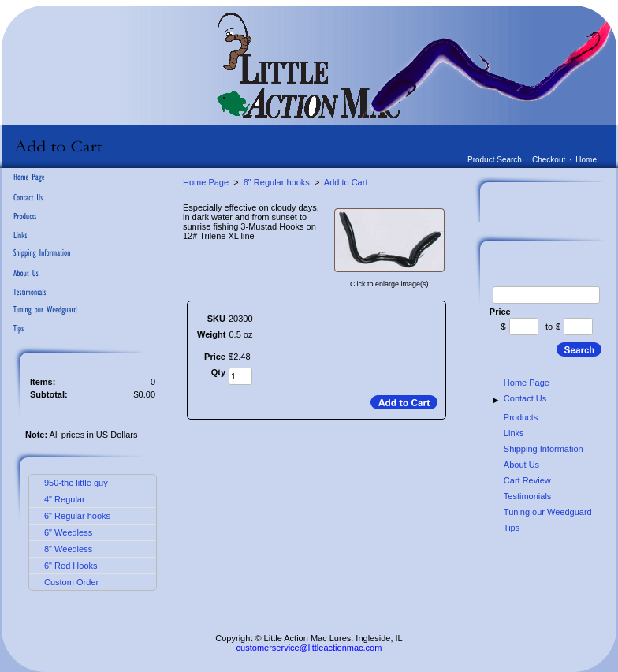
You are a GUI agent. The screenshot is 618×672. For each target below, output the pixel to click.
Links (514, 433)
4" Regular (65, 499)
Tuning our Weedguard (548, 512)
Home (586, 160)
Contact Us (525, 398)
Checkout (549, 160)
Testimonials (528, 496)
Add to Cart (346, 182)
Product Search (495, 160)
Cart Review (527, 480)
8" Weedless (68, 549)
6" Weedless (68, 532)
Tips (512, 528)
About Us (521, 465)
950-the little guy (76, 483)
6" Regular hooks (77, 516)
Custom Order (71, 582)
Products (521, 417)
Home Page (206, 182)
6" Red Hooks (71, 566)
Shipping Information (544, 449)
